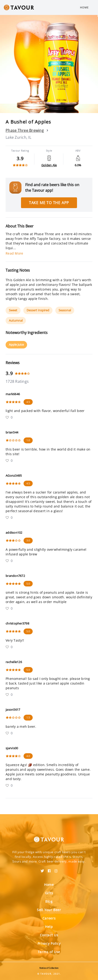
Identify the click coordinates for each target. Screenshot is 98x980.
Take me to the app (49, 203)
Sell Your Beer (49, 910)
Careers (49, 918)
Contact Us (49, 935)
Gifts (49, 893)
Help (49, 927)
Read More (14, 253)
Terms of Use (49, 952)
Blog (49, 901)
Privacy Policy (49, 943)
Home (84, 7)
